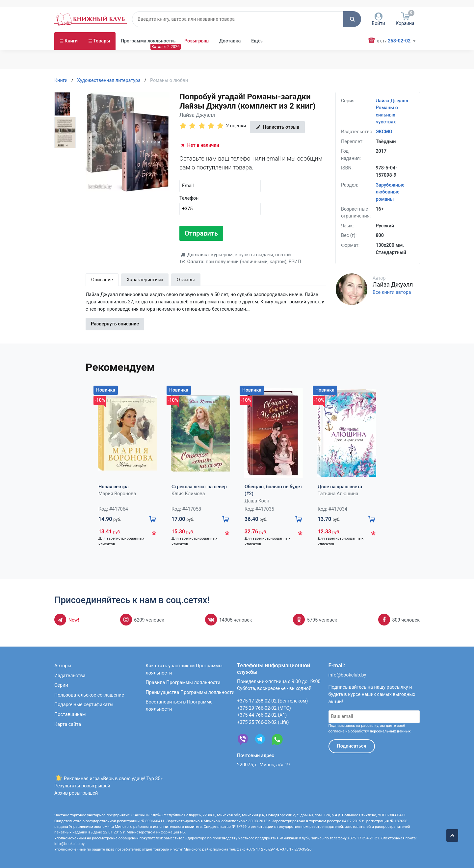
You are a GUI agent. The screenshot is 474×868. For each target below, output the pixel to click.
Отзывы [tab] (186, 280)
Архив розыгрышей (76, 793)
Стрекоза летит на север (199, 487)
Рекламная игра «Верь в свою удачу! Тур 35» (108, 779)
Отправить (201, 233)
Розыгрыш (197, 56)
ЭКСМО (384, 132)
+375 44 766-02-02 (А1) (262, 715)
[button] (352, 34)
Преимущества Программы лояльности (190, 692)
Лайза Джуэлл (197, 115)
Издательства (70, 676)
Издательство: (357, 132)
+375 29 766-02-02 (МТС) (264, 708)
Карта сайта (68, 724)
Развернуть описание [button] (115, 324)
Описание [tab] (102, 280)
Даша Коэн (257, 501)
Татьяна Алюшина (338, 494)
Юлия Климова (188, 494)
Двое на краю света (340, 487)
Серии (61, 685)
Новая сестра (114, 487)
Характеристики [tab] (145, 280)
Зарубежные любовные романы (390, 192)
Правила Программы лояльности (183, 683)
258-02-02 (393, 56)
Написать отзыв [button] (277, 127)
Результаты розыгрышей (82, 786)
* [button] (154, 535)
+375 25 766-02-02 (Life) (263, 722)
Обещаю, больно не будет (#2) (274, 490)
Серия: (348, 101)
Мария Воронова (117, 494)
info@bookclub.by (347, 675)
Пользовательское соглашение (89, 695)
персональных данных (390, 731)
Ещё (256, 56)
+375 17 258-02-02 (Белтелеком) (272, 701)
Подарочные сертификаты (84, 705)
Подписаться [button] (352, 746)
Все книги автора (392, 293)
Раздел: (350, 185)
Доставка (230, 56)
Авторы (63, 666)
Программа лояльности (147, 56)
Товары (102, 56)
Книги (71, 56)
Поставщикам (70, 715)
